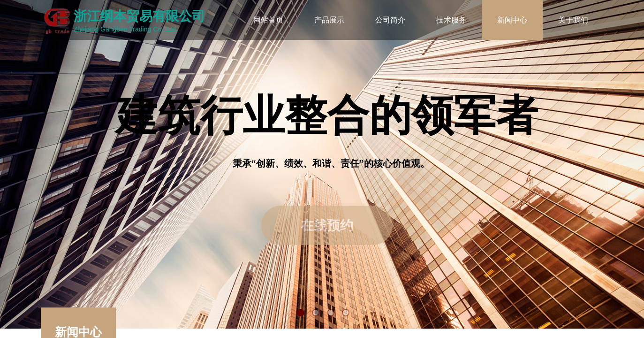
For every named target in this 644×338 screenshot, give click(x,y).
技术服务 (451, 20)
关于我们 (573, 20)
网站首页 (268, 20)
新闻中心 (512, 20)
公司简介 (390, 20)
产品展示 (329, 20)
